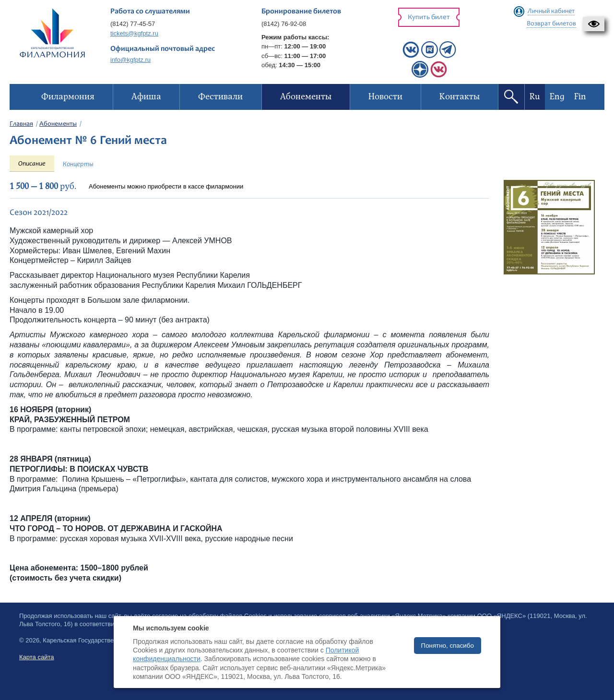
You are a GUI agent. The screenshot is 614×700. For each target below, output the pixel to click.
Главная (21, 124)
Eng (557, 97)
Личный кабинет (551, 12)
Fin (580, 97)
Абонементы (58, 124)
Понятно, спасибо (448, 646)
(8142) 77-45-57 (133, 24)
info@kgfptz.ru (130, 60)
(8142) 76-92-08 (284, 24)
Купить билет (429, 18)
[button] (594, 24)
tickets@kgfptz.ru (134, 33)
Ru (535, 97)
